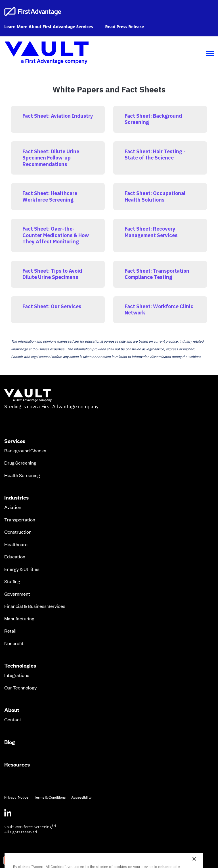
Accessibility (81, 797)
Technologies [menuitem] (20, 666)
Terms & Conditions (50, 797)
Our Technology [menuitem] (20, 687)
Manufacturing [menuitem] (19, 618)
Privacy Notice (16, 797)
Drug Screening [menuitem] (20, 463)
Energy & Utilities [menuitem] (22, 569)
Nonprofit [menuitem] (14, 643)
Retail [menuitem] (10, 631)
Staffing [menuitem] (12, 581)
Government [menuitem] (17, 594)
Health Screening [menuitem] (22, 475)
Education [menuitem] (15, 556)
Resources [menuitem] (17, 765)
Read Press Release (124, 27)
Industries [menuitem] (16, 498)
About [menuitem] (12, 710)
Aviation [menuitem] (13, 507)
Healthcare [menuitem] (16, 544)
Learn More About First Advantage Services (49, 27)
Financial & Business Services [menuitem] (35, 606)
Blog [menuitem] (10, 742)
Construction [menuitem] (18, 532)
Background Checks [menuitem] (25, 450)
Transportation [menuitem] (20, 519)
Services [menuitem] (15, 441)
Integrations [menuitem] (17, 675)
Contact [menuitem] (13, 719)
